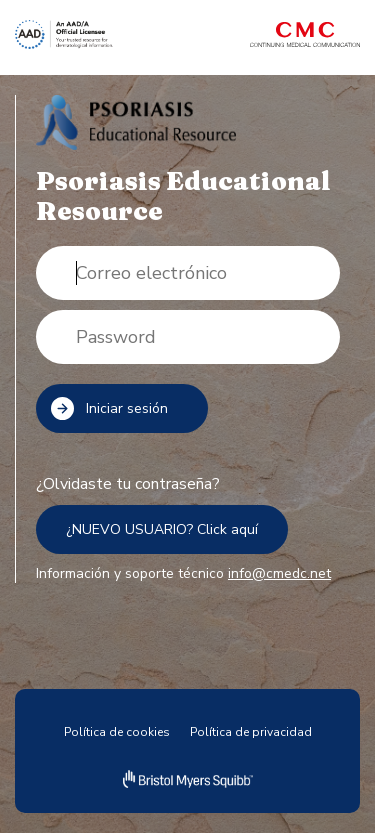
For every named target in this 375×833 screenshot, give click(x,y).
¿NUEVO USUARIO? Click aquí (162, 529)
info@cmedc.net (279, 573)
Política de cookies (117, 732)
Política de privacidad (251, 732)
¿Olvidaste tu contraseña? (128, 484)
